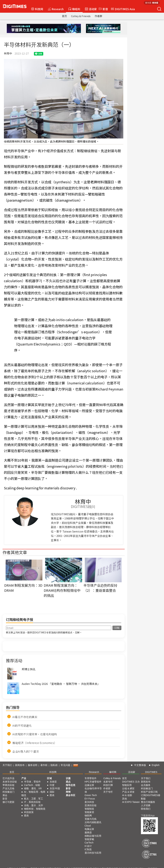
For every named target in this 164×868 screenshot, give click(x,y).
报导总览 (71, 785)
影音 (103, 9)
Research (56, 9)
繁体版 (148, 3)
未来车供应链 (10, 782)
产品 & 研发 (128, 792)
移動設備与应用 (93, 836)
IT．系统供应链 (32, 802)
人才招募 (146, 805)
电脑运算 (89, 829)
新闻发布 (20, 765)
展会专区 (71, 795)
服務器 (88, 832)
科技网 (37, 9)
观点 (68, 782)
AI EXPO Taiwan (131, 802)
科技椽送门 (8, 792)
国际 (52, 792)
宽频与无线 (91, 819)
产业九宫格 (8, 788)
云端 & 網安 (128, 788)
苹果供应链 (8, 785)
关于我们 (7, 765)
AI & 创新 (127, 795)
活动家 (91, 9)
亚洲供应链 (91, 805)
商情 (68, 792)
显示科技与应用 (93, 853)
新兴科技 (89, 802)
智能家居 (89, 812)
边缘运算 (89, 785)
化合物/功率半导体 (93, 790)
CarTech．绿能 (32, 785)
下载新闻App (148, 816)
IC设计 (88, 846)
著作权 (44, 765)
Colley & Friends (81, 16)
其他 (124, 799)
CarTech (89, 843)
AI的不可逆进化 (22, 725)
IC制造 (88, 849)
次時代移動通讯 (93, 822)
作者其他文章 (15, 552)
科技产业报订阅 (149, 792)
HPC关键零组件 (93, 782)
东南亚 (53, 782)
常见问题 (65, 765)
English (156, 765)
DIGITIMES (151, 772)
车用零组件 (91, 778)
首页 (64, 16)
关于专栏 (108, 792)
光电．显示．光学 (34, 805)
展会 (5, 795)
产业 (24, 778)
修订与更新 (8, 802)
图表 (26, 816)
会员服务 (146, 785)
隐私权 (54, 765)
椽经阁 (74, 9)
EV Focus (90, 799)
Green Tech (91, 795)
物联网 (88, 816)
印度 (52, 785)
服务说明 (33, 765)
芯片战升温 (8, 778)
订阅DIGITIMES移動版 (151, 797)
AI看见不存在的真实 (25, 717)
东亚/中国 (55, 788)
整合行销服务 (148, 802)
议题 (68, 778)
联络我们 (146, 809)
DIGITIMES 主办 (131, 782)
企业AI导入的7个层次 (26, 751)
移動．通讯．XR (33, 788)
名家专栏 (108, 782)
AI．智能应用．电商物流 (33, 794)
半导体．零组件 (32, 782)
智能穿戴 (89, 839)
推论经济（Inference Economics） (35, 743)
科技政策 (29, 812)
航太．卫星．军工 (34, 799)
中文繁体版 (140, 765)
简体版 (155, 3)
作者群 (98, 16)
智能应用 (127, 785)
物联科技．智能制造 (35, 809)
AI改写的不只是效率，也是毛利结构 (35, 734)
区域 (49, 778)
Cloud (88, 826)
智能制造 (89, 809)
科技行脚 (108, 785)
